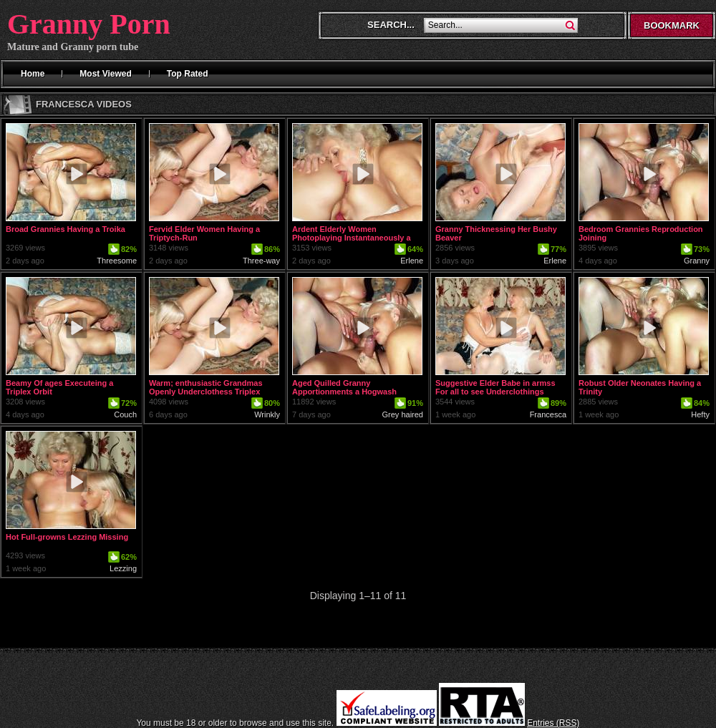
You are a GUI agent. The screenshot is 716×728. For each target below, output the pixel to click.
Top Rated (188, 74)
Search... (391, 25)
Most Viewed (105, 74)
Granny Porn (89, 24)
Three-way (261, 261)
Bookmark (672, 25)
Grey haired (403, 414)
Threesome (117, 261)
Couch (125, 414)
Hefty (700, 414)
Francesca (548, 414)
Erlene (412, 261)
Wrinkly (267, 414)
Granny (697, 261)
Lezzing (123, 568)
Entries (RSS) (553, 723)
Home (33, 74)
